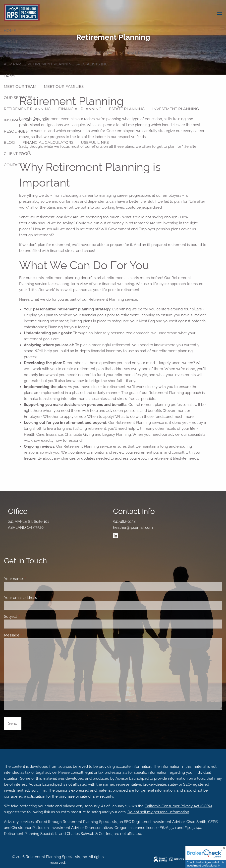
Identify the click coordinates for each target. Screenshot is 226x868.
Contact (13, 165)
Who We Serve (99, 53)
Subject (28, 617)
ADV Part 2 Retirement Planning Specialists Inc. (56, 64)
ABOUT (11, 42)
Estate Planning (127, 109)
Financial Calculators (48, 142)
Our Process (61, 53)
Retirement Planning (27, 109)
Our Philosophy (22, 53)
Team (9, 75)
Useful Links (95, 142)
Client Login (18, 154)
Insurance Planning (26, 120)
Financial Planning (80, 109)
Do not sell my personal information (158, 812)
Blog (9, 142)
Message (30, 635)
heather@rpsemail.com (133, 528)
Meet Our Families (64, 86)
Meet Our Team (20, 86)
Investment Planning (176, 109)
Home (10, 30)
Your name (31, 579)
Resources (16, 131)
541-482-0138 (124, 522)
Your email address (38, 598)
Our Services (18, 98)
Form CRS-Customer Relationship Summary (170, 53)
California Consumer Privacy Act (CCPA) (178, 806)
